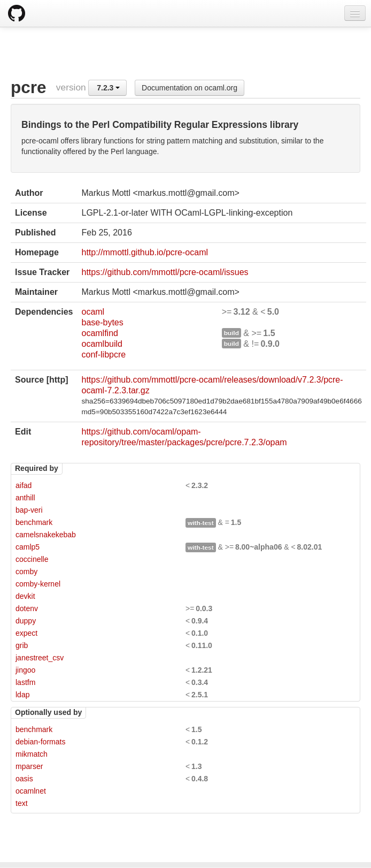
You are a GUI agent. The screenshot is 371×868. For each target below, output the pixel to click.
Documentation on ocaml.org (190, 88)
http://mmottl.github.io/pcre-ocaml (145, 252)
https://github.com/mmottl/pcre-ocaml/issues (165, 272)
